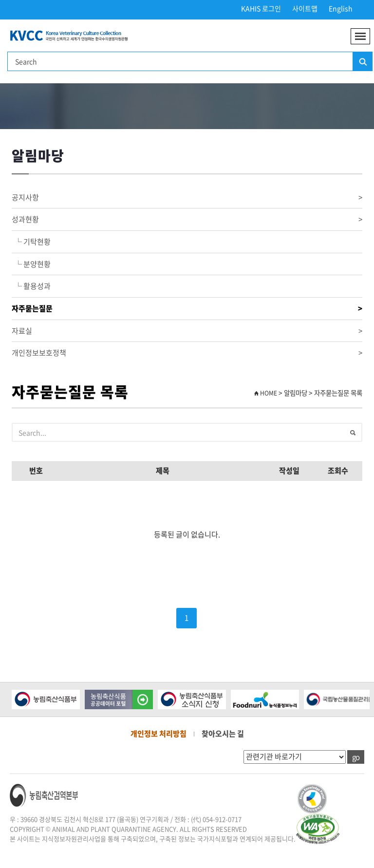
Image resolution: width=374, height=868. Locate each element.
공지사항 (187, 198)
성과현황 (187, 219)
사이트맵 (305, 8)
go (356, 757)
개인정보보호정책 (187, 353)
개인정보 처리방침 (159, 734)
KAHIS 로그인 (261, 8)
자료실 (187, 331)
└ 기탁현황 (31, 242)
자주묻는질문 (187, 309)
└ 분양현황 (31, 264)
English (341, 8)
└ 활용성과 (31, 286)
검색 (362, 62)
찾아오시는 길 (223, 734)
